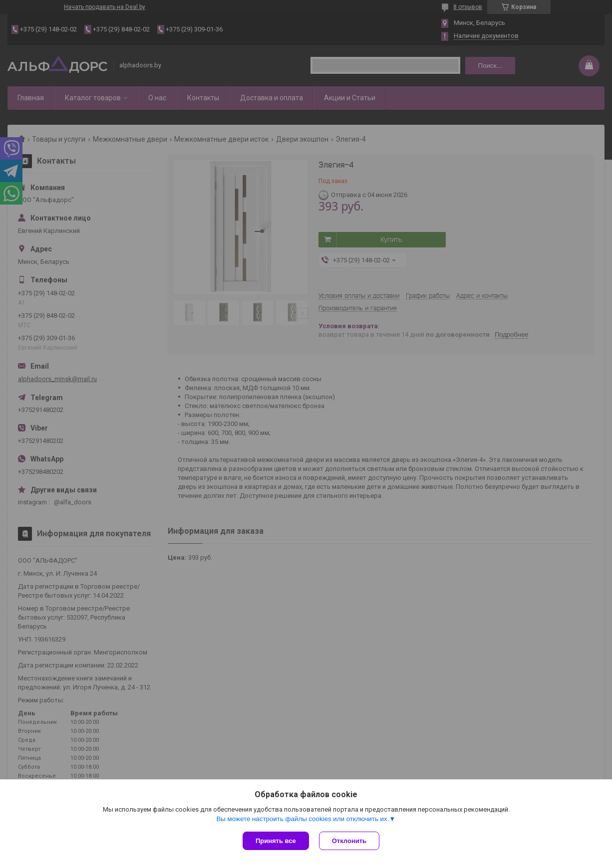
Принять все (276, 841)
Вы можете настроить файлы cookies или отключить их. (303, 819)
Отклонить (349, 841)
